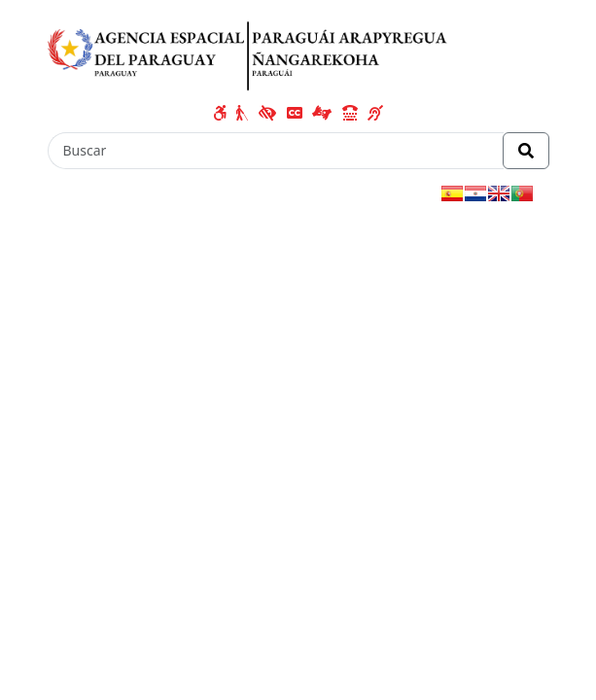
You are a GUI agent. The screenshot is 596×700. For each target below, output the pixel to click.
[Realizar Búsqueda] (526, 151)
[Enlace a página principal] (248, 52)
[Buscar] (276, 151)
